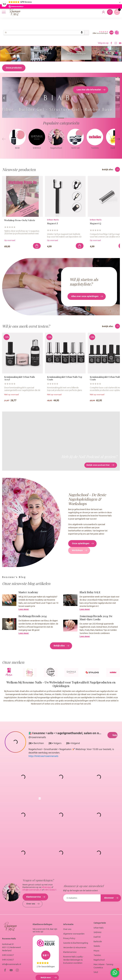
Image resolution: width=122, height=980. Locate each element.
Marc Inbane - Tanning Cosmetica (103, 967)
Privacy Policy (69, 940)
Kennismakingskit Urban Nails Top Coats (65, 380)
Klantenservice (36, 898)
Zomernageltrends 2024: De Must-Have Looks (96, 619)
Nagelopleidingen (107, 54)
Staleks (97, 947)
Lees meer (24, 611)
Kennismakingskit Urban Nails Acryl (20, 380)
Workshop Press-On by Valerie (20, 222)
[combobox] (44, 33)
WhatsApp (46, 889)
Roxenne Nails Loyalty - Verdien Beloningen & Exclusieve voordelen (73, 961)
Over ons (33, 905)
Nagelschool (99, 961)
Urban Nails (99, 929)
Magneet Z (53, 225)
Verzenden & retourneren (75, 949)
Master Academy (28, 593)
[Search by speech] (82, 33)
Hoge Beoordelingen (76, 53)
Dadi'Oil (97, 938)
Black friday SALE (90, 593)
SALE (96, 973)
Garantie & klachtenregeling (76, 944)
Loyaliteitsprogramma (15, 53)
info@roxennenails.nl (32, 891)
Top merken (46, 53)
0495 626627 (8, 956)
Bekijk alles (111, 171)
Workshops (79, 552)
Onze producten (14, 69)
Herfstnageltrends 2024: (33, 617)
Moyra (96, 952)
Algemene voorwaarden (74, 935)
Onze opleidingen (83, 545)
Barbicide (98, 943)
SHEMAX (98, 934)
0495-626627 (50, 891)
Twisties (97, 957)
